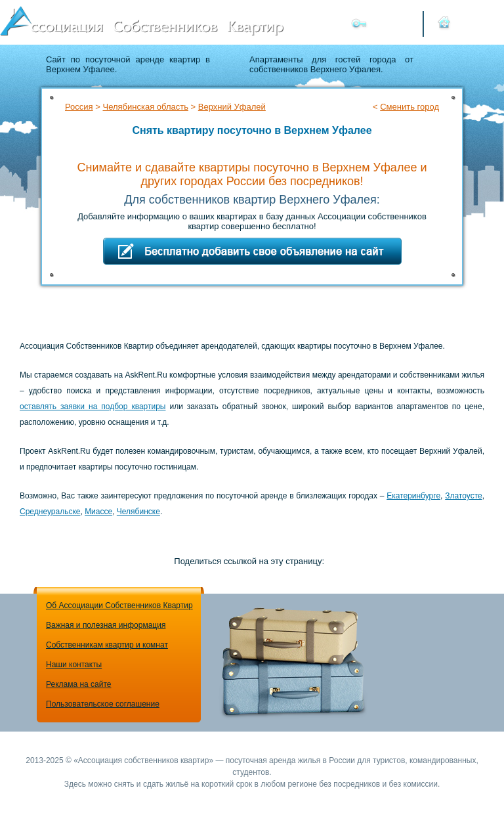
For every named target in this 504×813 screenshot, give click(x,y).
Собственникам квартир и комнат (107, 645)
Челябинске (138, 512)
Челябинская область (145, 107)
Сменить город (409, 107)
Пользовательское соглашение (103, 704)
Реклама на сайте (79, 684)
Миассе (98, 512)
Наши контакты (74, 665)
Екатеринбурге (413, 496)
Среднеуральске (50, 512)
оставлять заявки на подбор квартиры (93, 406)
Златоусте (463, 496)
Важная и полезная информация (106, 625)
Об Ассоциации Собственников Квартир (119, 605)
